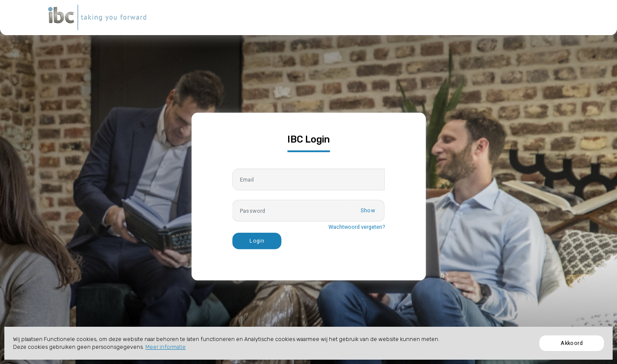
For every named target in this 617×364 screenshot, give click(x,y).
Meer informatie (166, 347)
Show (368, 210)
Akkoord (572, 343)
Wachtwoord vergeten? (357, 227)
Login (257, 241)
